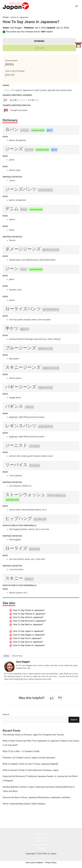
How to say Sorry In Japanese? (28, 642)
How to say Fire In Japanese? (27, 638)
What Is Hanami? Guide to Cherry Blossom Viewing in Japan (31, 770)
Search (6, 714)
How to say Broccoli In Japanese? (29, 621)
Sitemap (41, 848)
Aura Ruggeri (16, 28)
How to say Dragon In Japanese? (29, 635)
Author (6, 656)
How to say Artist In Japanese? (28, 617)
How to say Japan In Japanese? (29, 631)
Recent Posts (17, 656)
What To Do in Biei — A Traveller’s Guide (21, 751)
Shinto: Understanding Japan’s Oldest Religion (24, 804)
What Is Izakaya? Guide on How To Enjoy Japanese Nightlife (30, 764)
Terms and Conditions (41, 845)
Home (6, 17)
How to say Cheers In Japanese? (29, 645)
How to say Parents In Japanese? (29, 614)
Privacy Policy (41, 841)
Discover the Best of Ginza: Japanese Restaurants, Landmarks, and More (36, 797)
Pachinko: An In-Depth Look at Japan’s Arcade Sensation (29, 758)
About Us (41, 834)
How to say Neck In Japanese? (28, 625)
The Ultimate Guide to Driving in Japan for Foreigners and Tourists (33, 735)
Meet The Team (41, 837)
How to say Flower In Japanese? (29, 610)
